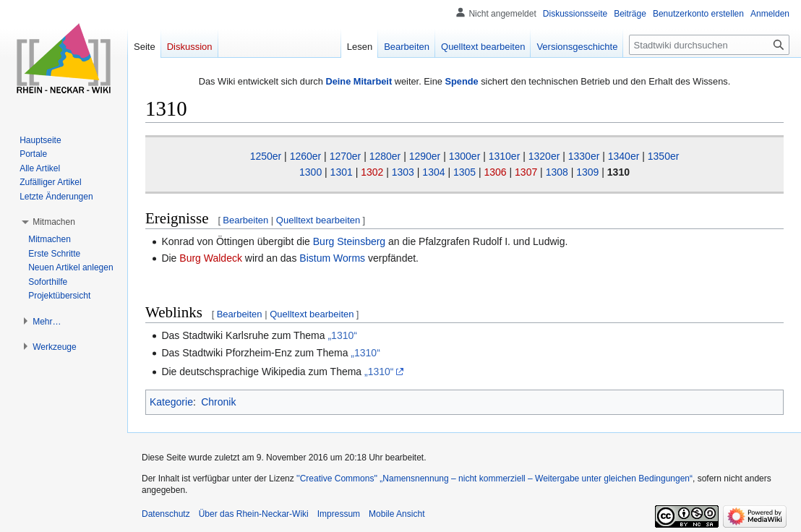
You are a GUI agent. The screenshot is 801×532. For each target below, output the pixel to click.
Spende (461, 81)
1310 (618, 172)
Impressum (339, 514)
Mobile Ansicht (397, 514)
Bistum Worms (332, 258)
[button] (54, 222)
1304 (433, 172)
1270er (346, 156)
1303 (403, 172)
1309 (587, 172)
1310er (505, 156)
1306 (496, 172)
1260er (306, 156)
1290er (425, 156)
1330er (584, 156)
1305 (464, 172)
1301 (342, 172)
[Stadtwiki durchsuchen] (709, 45)
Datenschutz (166, 514)
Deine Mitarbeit (359, 81)
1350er (664, 156)
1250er (266, 156)
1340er (624, 156)
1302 (372, 172)
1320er (544, 156)
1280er (385, 156)
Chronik (218, 402)
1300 (310, 172)
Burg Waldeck (211, 258)
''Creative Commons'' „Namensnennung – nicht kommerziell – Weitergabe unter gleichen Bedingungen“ (494, 479)
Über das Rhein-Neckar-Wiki (254, 514)
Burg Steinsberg (349, 241)
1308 (557, 172)
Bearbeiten (245, 220)
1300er (465, 156)
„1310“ (342, 335)
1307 (526, 172)
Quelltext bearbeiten (318, 220)
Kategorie (171, 402)
